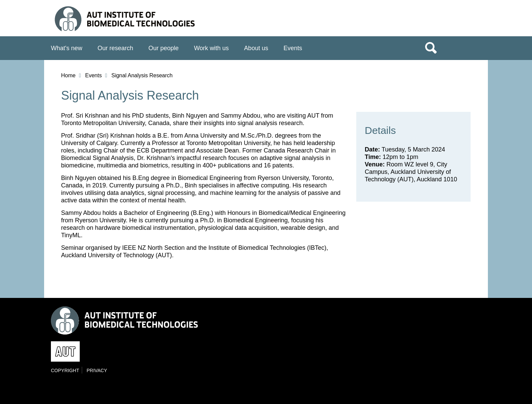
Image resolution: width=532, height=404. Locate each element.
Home (68, 75)
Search (431, 47)
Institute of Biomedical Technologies (131, 20)
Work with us (212, 48)
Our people (164, 48)
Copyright (65, 370)
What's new (66, 48)
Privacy (97, 370)
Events (293, 48)
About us (256, 48)
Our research (116, 48)
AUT (467, 21)
